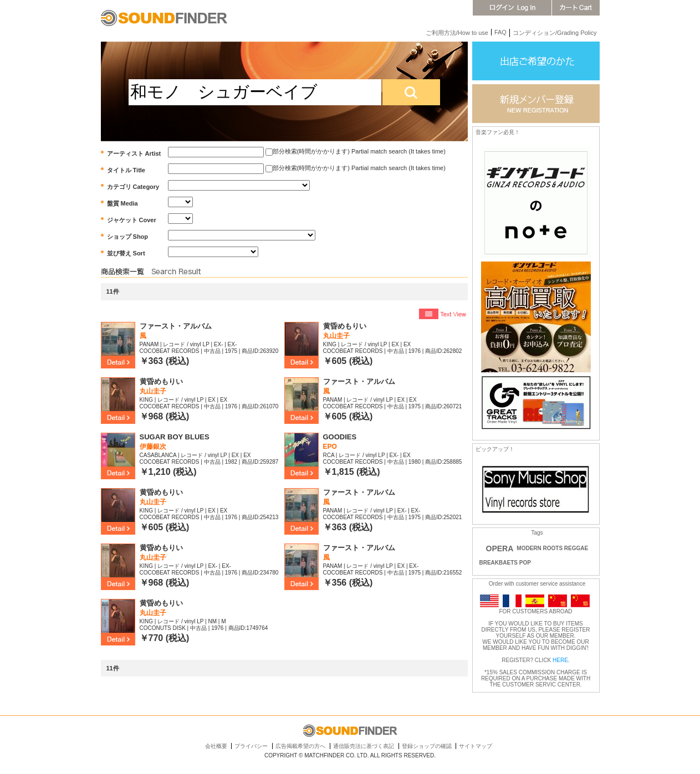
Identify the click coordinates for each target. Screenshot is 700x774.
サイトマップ (476, 746)
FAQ (500, 32)
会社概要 (216, 746)
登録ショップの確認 (427, 746)
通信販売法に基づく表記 (364, 746)
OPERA (500, 549)
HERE (560, 660)
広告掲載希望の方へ (300, 746)
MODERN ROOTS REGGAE (552, 548)
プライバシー (251, 746)
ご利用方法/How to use (457, 33)
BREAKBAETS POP (505, 563)
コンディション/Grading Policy (555, 33)
